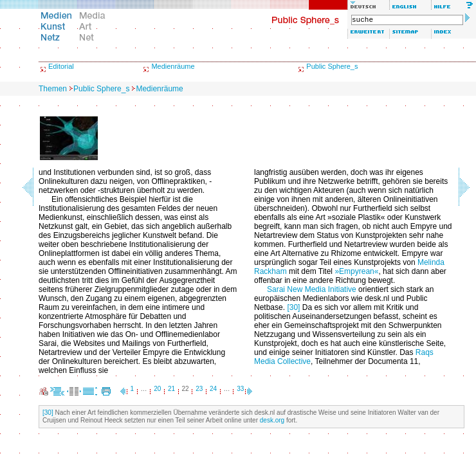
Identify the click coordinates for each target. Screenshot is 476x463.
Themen (53, 89)
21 (171, 389)
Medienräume (173, 66)
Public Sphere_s (332, 66)
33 (240, 389)
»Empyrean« (356, 271)
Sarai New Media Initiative (312, 289)
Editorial (61, 66)
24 (213, 389)
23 (199, 389)
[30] (293, 307)
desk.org (272, 420)
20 (157, 389)
